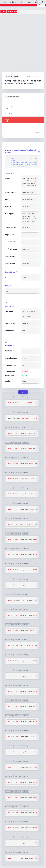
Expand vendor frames (12, 96)
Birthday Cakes (12, 11)
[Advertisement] (22, 42)
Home (3, 11)
